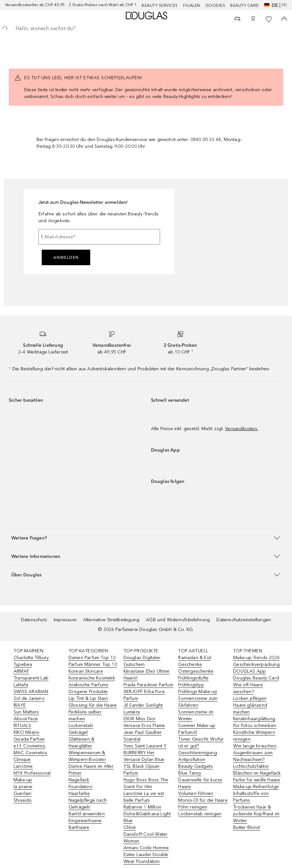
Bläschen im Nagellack (257, 773)
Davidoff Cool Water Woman (146, 838)
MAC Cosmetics (31, 753)
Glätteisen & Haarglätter (81, 743)
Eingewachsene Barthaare (85, 824)
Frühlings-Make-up (198, 692)
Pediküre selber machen (85, 715)
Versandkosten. (242, 429)
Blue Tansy (190, 773)
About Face (26, 719)
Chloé (130, 827)
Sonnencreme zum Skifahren (198, 702)
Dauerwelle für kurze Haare (200, 783)
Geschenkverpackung (256, 664)
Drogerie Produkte (88, 692)
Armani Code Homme (146, 848)
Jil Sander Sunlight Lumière (143, 709)
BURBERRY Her (139, 753)
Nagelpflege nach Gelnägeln (88, 804)
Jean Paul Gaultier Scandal (143, 736)
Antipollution (192, 759)
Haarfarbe (79, 793)
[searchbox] (146, 28)
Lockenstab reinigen (200, 814)
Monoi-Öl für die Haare (203, 800)
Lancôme (23, 766)
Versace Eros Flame (144, 726)
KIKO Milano (27, 732)
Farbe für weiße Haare (257, 780)
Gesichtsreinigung (197, 753)
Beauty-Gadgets (195, 766)
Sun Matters (26, 712)
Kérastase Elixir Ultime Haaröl (147, 675)
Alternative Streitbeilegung (111, 620)
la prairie (23, 787)
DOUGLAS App (249, 671)
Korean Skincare (86, 671)
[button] (146, 538)
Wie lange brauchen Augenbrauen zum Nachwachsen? (255, 753)
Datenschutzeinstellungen (244, 620)
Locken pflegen (250, 698)
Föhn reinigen (193, 807)
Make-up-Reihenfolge (256, 787)
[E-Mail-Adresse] (99, 237)
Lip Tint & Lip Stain (88, 698)
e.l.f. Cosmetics (29, 746)
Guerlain (23, 793)
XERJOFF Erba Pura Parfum (144, 695)
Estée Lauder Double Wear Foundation (146, 858)
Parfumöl (188, 732)
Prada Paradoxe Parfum (148, 685)
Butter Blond (246, 827)
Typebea (23, 664)
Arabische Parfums (88, 685)
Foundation (81, 787)
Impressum (65, 620)
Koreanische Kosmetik (92, 678)
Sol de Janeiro (29, 698)
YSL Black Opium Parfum (142, 770)
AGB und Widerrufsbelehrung (178, 620)
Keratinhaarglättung (254, 719)
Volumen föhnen (196, 793)
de (271, 5)
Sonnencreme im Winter (196, 715)
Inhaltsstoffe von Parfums (251, 797)
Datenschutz (34, 620)
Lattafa (21, 685)
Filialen (192, 5)
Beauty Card (245, 5)
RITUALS (22, 726)
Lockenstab (81, 726)
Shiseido (23, 800)
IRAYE (20, 705)
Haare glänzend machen (250, 709)
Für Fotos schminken (255, 726)
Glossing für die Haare (93, 705)
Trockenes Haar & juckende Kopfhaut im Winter (256, 814)
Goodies (215, 5)
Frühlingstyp (191, 685)
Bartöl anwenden (87, 814)
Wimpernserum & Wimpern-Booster (87, 756)
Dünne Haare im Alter (91, 766)
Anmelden (66, 257)
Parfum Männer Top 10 (93, 664)
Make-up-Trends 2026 (256, 658)
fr (284, 5)
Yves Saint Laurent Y (145, 746)
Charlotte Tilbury (31, 658)
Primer (75, 773)
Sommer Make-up (197, 726)
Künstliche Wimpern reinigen (254, 736)
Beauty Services (160, 5)
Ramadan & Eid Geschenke (195, 661)
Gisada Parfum (29, 739)
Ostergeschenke (196, 671)
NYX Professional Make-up (32, 776)
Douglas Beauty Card (256, 678)
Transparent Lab (31, 678)
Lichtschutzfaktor (251, 766)
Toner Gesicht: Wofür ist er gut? (201, 743)
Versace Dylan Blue (144, 759)
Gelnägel (78, 732)
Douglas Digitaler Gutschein (142, 661)
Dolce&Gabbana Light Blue (147, 817)
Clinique (22, 759)
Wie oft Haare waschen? (248, 688)
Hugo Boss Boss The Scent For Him (146, 783)
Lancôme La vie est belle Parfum (144, 797)
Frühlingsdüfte (193, 678)
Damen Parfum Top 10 (92, 658)
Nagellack (79, 780)
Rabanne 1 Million (142, 807)
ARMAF (21, 671)
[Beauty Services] (238, 19)
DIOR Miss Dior (140, 719)
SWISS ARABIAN (31, 692)
